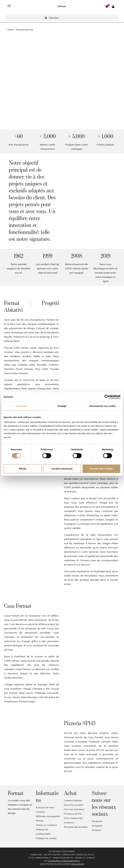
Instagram (97, 826)
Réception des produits (76, 827)
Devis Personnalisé (74, 805)
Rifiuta (23, 469)
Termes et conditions (47, 825)
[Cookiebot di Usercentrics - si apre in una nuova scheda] (107, 397)
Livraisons (69, 823)
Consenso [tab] (22, 406)
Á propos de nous (45, 807)
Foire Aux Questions (74, 809)
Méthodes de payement (48, 816)
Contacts (41, 812)
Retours (40, 821)
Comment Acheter (73, 801)
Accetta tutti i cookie (101, 469)
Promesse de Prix (73, 814)
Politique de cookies (46, 838)
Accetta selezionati (62, 469)
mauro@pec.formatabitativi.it (64, 861)
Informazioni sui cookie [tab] (102, 406)
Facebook (97, 821)
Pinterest (96, 830)
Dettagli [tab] (62, 406)
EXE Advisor (78, 864)
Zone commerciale (73, 818)
